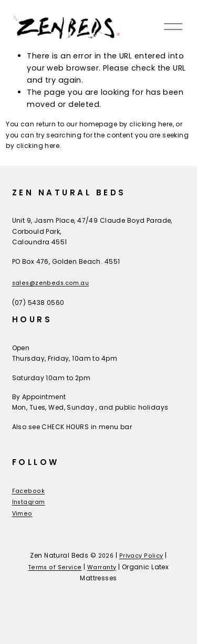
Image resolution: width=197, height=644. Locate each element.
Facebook (28, 491)
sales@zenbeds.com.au (51, 283)
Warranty (102, 567)
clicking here (151, 124)
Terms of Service (55, 567)
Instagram (29, 502)
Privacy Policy (141, 556)
